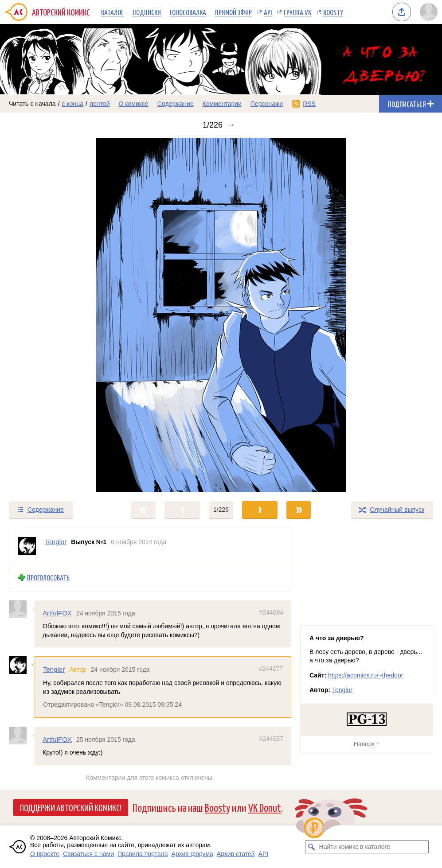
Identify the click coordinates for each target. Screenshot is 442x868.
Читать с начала (32, 104)
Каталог (112, 12)
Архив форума (192, 854)
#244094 (271, 612)
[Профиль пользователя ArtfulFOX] (22, 609)
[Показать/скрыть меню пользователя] (429, 12)
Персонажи (267, 104)
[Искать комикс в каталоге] (312, 847)
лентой (100, 104)
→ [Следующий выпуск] (231, 125)
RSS (309, 104)
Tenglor (54, 669)
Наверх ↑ (367, 744)
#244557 (271, 738)
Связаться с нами (88, 854)
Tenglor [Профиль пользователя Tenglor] (56, 542)
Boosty (333, 12)
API (268, 12)
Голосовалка (188, 12)
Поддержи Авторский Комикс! (71, 807)
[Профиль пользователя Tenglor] (27, 546)
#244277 (271, 669)
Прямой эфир (233, 12)
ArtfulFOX (57, 613)
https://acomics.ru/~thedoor (366, 675)
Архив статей (236, 854)
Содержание (176, 104)
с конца (73, 104)
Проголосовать (48, 578)
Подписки (147, 12)
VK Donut (265, 807)
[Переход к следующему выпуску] (221, 315)
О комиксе (133, 104)
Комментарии (222, 104)
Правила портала (143, 854)
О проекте (45, 854)
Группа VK (297, 12)
